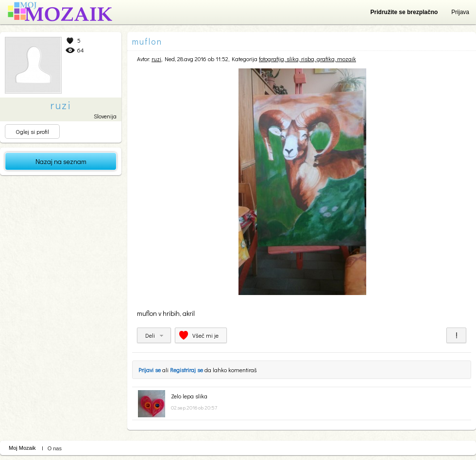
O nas (55, 448)
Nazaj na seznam (61, 161)
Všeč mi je (205, 335)
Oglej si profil (32, 131)
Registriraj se (187, 370)
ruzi (156, 59)
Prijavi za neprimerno (456, 335)
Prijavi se (150, 370)
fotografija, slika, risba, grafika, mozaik (307, 59)
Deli (150, 335)
